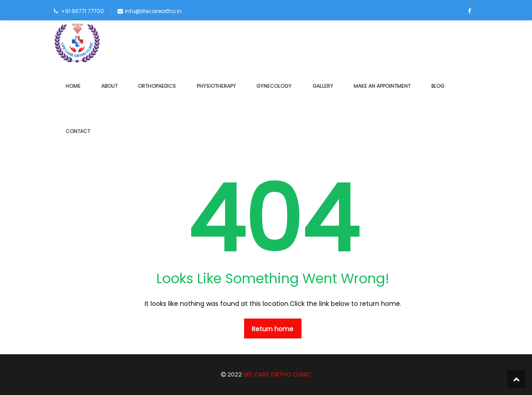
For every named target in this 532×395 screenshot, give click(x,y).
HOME (73, 86)
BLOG (438, 86)
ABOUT (109, 86)
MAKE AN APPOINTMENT (382, 86)
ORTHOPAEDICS (157, 86)
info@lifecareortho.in (153, 11)
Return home (273, 329)
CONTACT (78, 131)
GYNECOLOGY (274, 86)
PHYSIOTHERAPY (216, 86)
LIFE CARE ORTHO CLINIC (276, 374)
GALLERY (323, 86)
